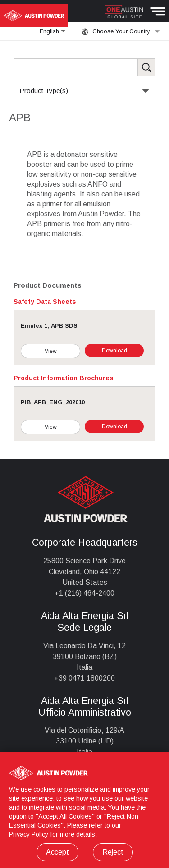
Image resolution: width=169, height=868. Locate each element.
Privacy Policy (29, 834)
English (53, 34)
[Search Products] (84, 67)
